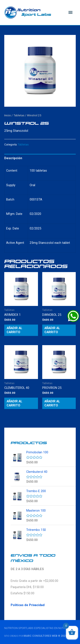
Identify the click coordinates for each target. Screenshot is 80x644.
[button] (73, 316)
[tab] (40, 158)
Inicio (8, 115)
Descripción (13, 158)
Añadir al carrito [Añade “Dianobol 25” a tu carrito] (52, 330)
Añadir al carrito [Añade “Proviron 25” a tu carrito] (52, 403)
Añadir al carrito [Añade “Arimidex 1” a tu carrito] (14, 330)
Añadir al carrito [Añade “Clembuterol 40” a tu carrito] (14, 403)
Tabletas (19, 115)
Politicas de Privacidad (28, 605)
